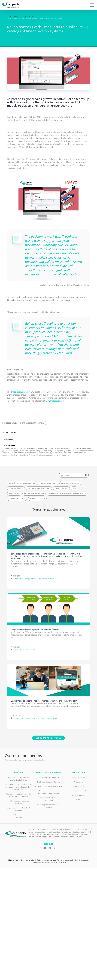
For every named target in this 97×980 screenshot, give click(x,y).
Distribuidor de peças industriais (48, 782)
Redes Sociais (14, 494)
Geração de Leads (16, 488)
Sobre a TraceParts (78, 777)
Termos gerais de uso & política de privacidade (73, 860)
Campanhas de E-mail (48, 483)
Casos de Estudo (11, 423)
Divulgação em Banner (70, 483)
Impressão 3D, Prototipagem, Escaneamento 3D (67, 494)
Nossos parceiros (78, 795)
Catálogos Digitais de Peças (33, 423)
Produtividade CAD (37, 499)
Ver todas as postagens (48, 738)
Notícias (78, 800)
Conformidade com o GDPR (41, 862)
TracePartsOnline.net (21, 392)
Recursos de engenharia (34, 494)
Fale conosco (78, 782)
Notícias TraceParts (17, 499)
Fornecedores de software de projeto (48, 786)
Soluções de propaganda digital (22, 483)
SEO (74, 488)
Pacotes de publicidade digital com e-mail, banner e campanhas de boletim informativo (19, 787)
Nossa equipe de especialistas (78, 791)
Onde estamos (78, 786)
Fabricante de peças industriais (48, 777)
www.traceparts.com (55, 401)
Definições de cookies (58, 862)
